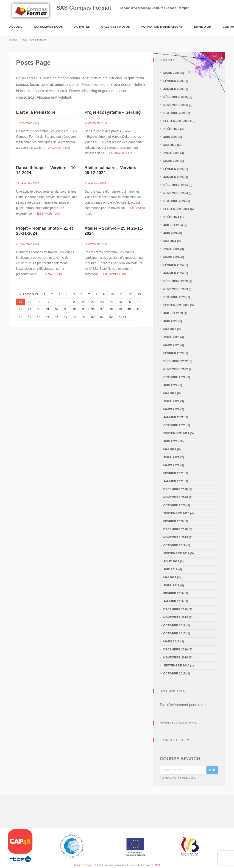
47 (66, 317)
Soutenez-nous (83, 865)
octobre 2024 (174, 201)
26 (129, 302)
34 (75, 309)
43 (29, 317)
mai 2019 (170, 577)
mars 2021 (171, 465)
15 (29, 302)
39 (120, 309)
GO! (212, 770)
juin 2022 (170, 385)
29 (29, 309)
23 (102, 302)
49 (84, 317)
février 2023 (174, 353)
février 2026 (174, 81)
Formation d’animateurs (162, 27)
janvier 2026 (174, 89)
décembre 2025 (176, 97)
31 (47, 309)
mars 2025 (171, 161)
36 (93, 309)
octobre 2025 (174, 113)
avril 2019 (171, 585)
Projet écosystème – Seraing (113, 112)
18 (57, 302)
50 (93, 317)
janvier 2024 (174, 273)
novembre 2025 (176, 105)
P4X (157, 865)
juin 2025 (170, 137)
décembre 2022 (176, 361)
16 (39, 302)
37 (102, 309)
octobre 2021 (174, 425)
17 (47, 302)
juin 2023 (170, 321)
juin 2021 (170, 441)
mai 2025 (170, 145)
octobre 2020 (174, 505)
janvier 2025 (174, 177)
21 (84, 302)
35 (84, 309)
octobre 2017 (174, 633)
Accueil (16, 27)
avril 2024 (171, 249)
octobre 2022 (174, 377)
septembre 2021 (176, 433)
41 (138, 309)
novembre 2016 (176, 657)
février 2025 (174, 169)
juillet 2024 (173, 225)
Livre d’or (203, 27)
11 (121, 294)
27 (138, 302)
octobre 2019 (174, 545)
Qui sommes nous (48, 27)
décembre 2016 (176, 649)
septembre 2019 (176, 553)
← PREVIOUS (28, 294)
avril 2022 (171, 401)
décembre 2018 (176, 609)
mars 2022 (171, 409)
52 (111, 317)
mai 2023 (170, 329)
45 (47, 317)
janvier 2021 (174, 481)
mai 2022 (170, 393)
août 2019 (171, 561)
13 (139, 294)
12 (130, 294)
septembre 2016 (176, 665)
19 (66, 302)
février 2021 (174, 473)
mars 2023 (171, 345)
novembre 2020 (176, 497)
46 (57, 317)
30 (39, 309)
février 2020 (174, 521)
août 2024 (171, 217)
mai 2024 (170, 241)
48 (75, 317)
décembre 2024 (176, 185)
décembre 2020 (176, 489)
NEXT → (124, 317)
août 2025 (171, 129)
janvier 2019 (174, 601)
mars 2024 (171, 257)
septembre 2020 (176, 513)
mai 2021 (170, 449)
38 (111, 309)
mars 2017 (171, 641)
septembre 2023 (176, 305)
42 (20, 317)
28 (20, 309)
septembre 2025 (176, 121)
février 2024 (174, 265)
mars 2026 (171, 73)
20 (75, 302)
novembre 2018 (176, 617)
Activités (82, 27)
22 (93, 302)
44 (39, 317)
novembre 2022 (176, 369)
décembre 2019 (176, 529)
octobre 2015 (174, 673)
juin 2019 (170, 569)
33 (66, 309)
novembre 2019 (176, 537)
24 (111, 302)
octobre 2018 (174, 625)
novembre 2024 (176, 193)
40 (129, 309)
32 (57, 309)
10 (112, 294)
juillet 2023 (173, 313)
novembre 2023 (176, 289)
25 (120, 302)
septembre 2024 (176, 209)
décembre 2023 (176, 281)
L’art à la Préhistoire (36, 112)
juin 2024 (170, 233)
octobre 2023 (174, 297)
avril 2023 (171, 337)
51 (102, 317)
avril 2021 (171, 457)
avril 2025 (171, 153)
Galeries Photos (116, 27)
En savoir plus (59, 148)
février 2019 (174, 593)
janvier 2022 (174, 417)
